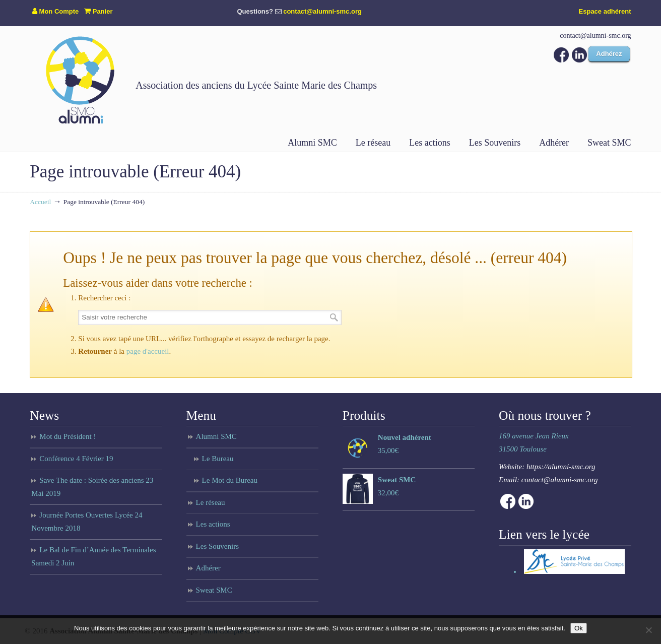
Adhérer (208, 568)
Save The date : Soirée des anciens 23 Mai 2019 (92, 487)
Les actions (213, 524)
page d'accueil (148, 351)
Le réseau (211, 502)
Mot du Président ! (68, 436)
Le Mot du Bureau (230, 480)
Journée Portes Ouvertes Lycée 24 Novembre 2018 (87, 522)
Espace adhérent (605, 11)
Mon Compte (55, 11)
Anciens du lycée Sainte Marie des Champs (80, 80)
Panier (98, 11)
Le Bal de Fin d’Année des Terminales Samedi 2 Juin (93, 556)
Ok (579, 628)
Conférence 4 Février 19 (76, 459)
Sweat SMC (214, 590)
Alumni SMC (216, 436)
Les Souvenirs (217, 546)
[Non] (648, 630)
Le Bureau (218, 459)
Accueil (40, 202)
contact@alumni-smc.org (322, 11)
